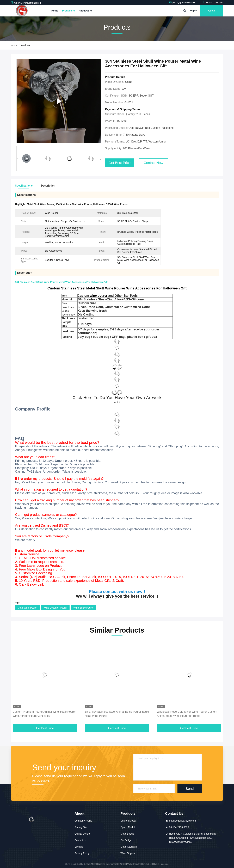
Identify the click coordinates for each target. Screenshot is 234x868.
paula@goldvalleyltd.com (183, 3)
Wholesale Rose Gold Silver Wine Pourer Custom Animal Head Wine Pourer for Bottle (187, 714)
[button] (100, 159)
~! (117, 596)
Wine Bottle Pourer (83, 608)
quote (212, 11)
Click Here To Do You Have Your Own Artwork (117, 398)
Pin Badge (126, 840)
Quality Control (82, 834)
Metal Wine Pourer (27, 608)
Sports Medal (127, 827)
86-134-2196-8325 (213, 3)
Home (55, 11)
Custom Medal (128, 821)
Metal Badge (127, 834)
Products (68, 11)
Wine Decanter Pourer (55, 608)
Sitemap (79, 847)
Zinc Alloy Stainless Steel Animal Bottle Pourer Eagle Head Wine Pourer (117, 714)
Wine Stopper (128, 853)
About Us (85, 11)
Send (190, 788)
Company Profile (83, 821)
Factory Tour (81, 827)
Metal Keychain (129, 847)
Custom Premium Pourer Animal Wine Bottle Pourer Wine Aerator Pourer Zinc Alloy (44, 714)
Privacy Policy (82, 853)
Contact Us (80, 840)
